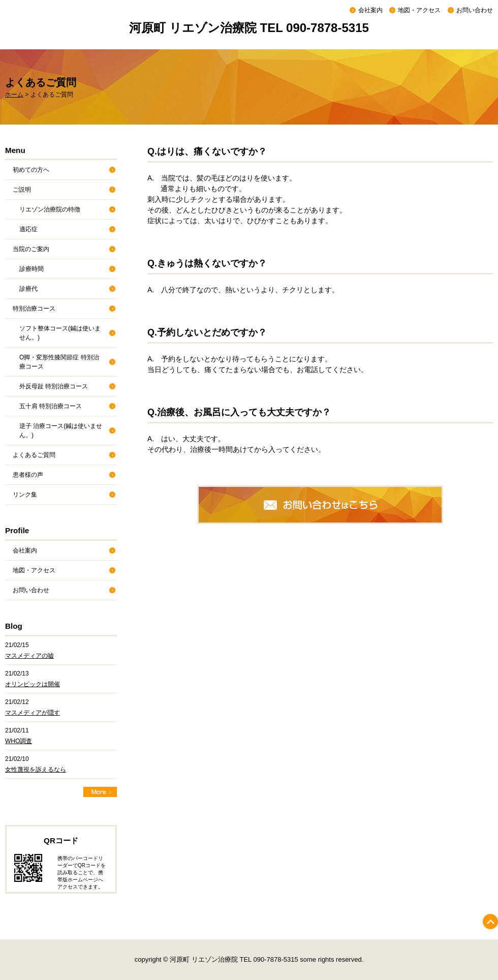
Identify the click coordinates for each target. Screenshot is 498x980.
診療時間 (32, 269)
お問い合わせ (475, 10)
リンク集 (25, 495)
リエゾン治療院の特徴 (50, 209)
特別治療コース (34, 309)
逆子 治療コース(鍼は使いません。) (61, 431)
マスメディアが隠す (33, 713)
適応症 (28, 229)
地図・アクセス (419, 10)
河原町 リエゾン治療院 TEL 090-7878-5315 (249, 28)
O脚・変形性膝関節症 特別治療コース (59, 362)
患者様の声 (28, 475)
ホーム (14, 95)
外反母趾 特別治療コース (54, 386)
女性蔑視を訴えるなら (36, 770)
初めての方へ (31, 170)
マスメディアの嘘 (29, 656)
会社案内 (370, 10)
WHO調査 (19, 741)
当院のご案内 (31, 249)
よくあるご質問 (34, 455)
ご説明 (22, 190)
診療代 (28, 289)
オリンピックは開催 (33, 684)
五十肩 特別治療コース (51, 406)
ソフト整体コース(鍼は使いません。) (60, 333)
